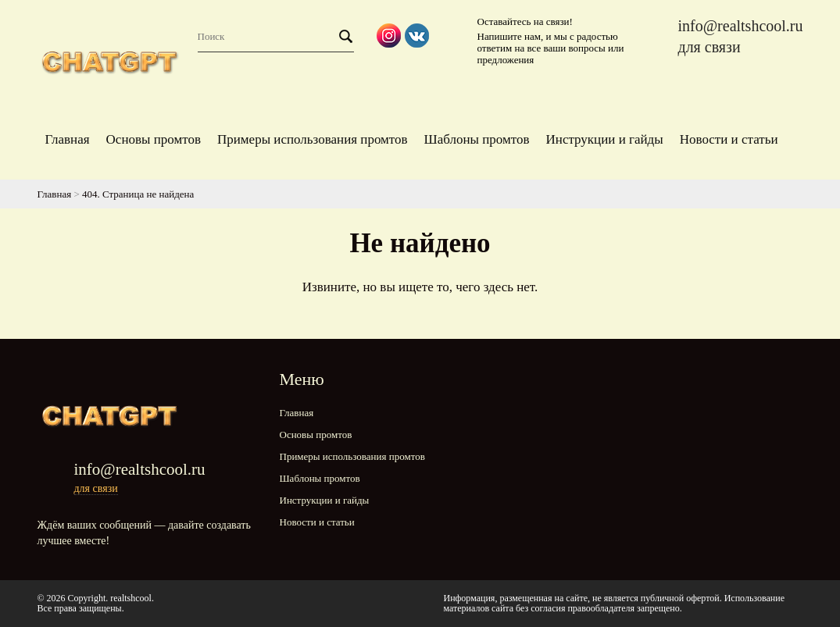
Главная (68, 139)
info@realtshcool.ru (740, 26)
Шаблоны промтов (477, 139)
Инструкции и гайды (605, 139)
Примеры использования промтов (313, 139)
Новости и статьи (729, 139)
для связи (709, 47)
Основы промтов (154, 139)
